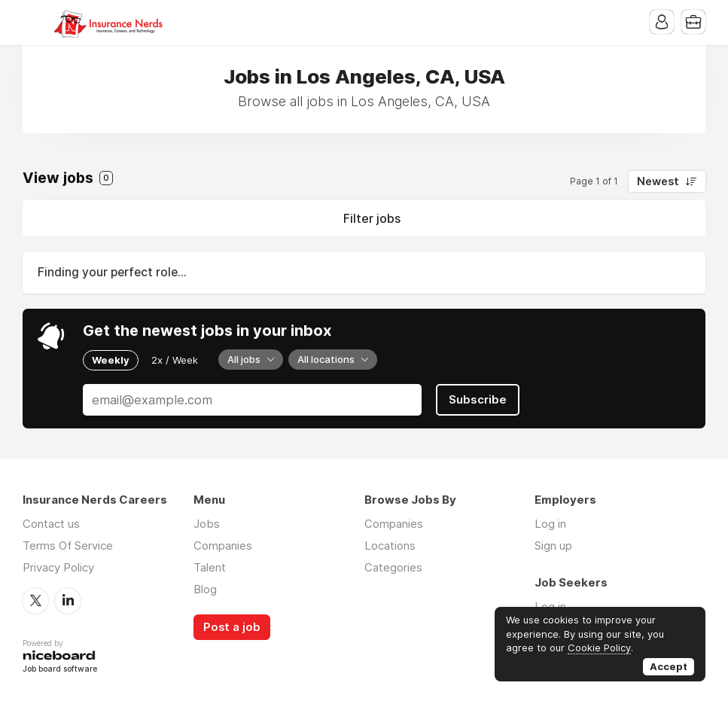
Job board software (60, 670)
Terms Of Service (68, 546)
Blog (205, 589)
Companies (223, 546)
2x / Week (175, 360)
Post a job (232, 627)
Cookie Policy (599, 648)
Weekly (111, 360)
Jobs (207, 524)
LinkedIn (68, 601)
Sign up (553, 546)
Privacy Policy (58, 567)
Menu (34, 23)
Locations (390, 546)
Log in (550, 524)
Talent (210, 567)
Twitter (35, 601)
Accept (669, 666)
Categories (393, 567)
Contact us (51, 524)
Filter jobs (372, 218)
